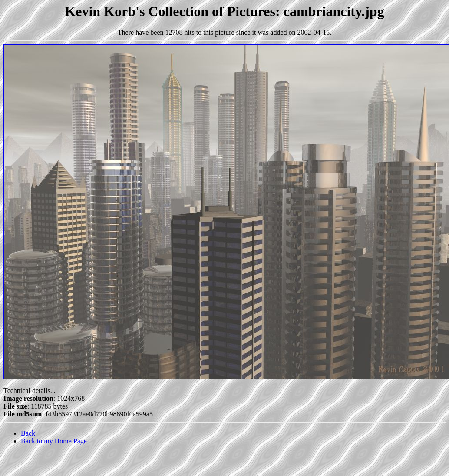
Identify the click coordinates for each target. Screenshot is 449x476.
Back (28, 433)
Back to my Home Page (54, 441)
